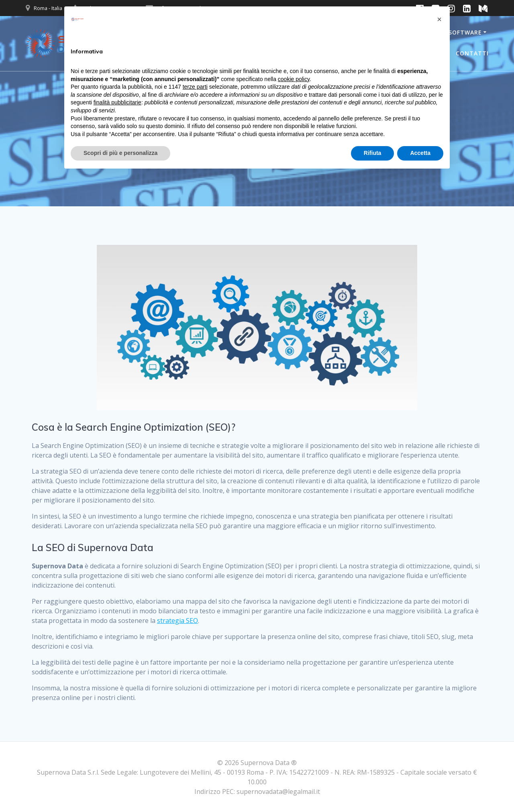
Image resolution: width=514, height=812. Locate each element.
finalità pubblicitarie (117, 102)
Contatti (472, 53)
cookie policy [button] (294, 79)
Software (465, 32)
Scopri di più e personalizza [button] (120, 153)
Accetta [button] (420, 153)
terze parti (195, 87)
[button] (439, 19)
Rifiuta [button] (373, 153)
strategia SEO (177, 621)
